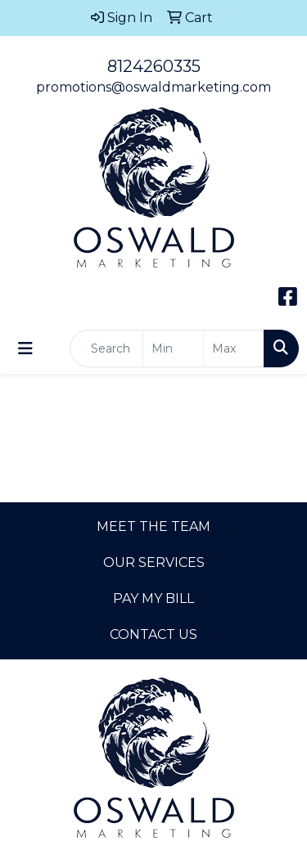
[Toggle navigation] (25, 349)
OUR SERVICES (154, 562)
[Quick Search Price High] (234, 349)
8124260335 (154, 66)
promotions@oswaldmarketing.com (153, 87)
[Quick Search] (106, 349)
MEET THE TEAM (153, 526)
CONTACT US (153, 634)
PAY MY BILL (153, 598)
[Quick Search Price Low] (173, 349)
